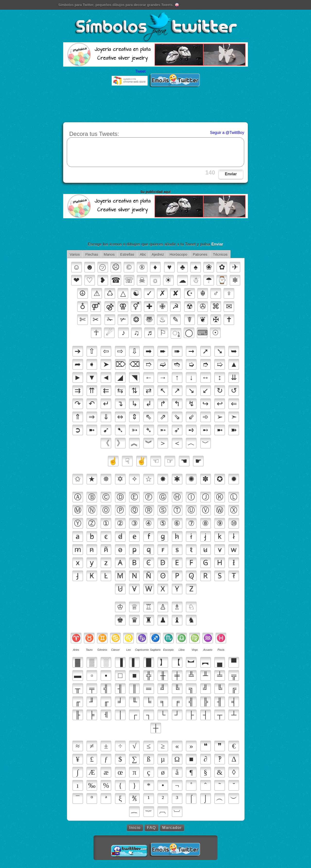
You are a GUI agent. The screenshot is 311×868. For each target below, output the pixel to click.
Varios (75, 254)
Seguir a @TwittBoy (227, 133)
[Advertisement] (155, 108)
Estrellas (127, 254)
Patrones (200, 254)
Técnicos (220, 254)
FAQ (151, 828)
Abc (143, 254)
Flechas (92, 254)
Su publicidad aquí (155, 192)
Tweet (140, 71)
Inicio (135, 828)
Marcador (172, 828)
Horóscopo (178, 254)
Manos (109, 254)
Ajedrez (158, 254)
